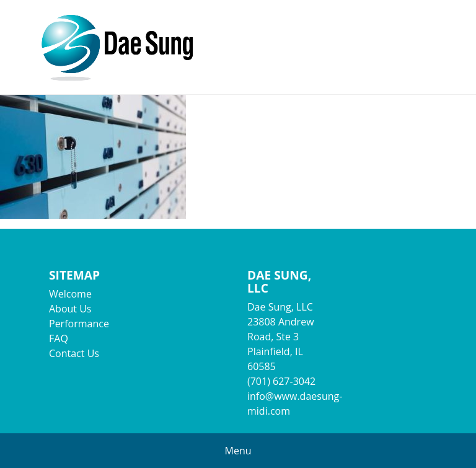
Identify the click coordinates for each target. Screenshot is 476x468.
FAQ (59, 338)
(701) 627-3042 (281, 381)
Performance (79, 324)
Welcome (70, 294)
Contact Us (74, 353)
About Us (70, 309)
